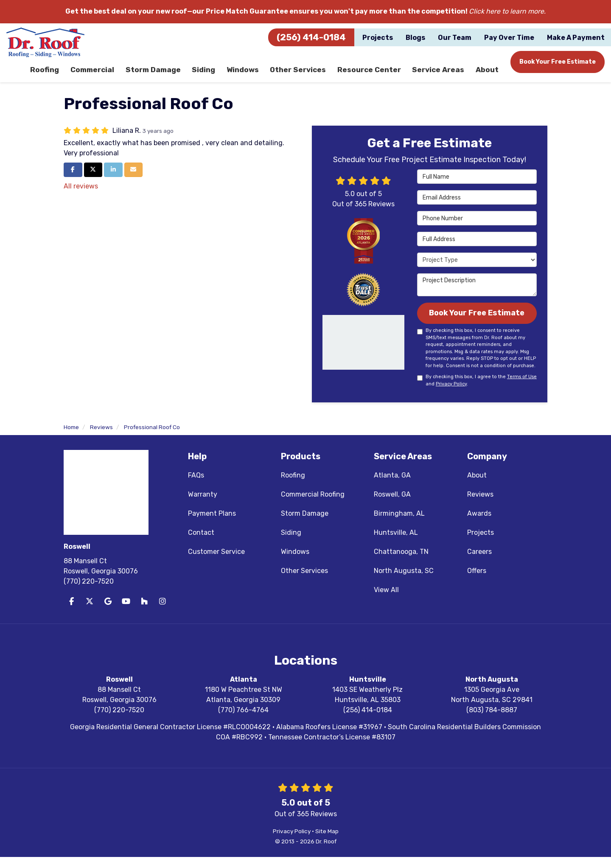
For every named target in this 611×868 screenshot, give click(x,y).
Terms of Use (522, 388)
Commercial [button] (97, 74)
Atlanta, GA (392, 486)
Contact (201, 544)
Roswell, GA (392, 505)
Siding (291, 544)
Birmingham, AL (399, 524)
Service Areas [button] (439, 74)
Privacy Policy (451, 395)
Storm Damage (305, 524)
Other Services (304, 582)
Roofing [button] (50, 74)
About (477, 486)
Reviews (480, 505)
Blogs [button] (415, 38)
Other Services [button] (302, 74)
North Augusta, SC (404, 582)
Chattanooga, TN (401, 563)
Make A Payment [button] (576, 38)
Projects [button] (378, 38)
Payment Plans (212, 524)
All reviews (81, 195)
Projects (481, 544)
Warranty (203, 505)
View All (386, 601)
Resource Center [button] (372, 74)
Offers (477, 582)
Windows (295, 563)
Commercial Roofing (313, 505)
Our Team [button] (455, 38)
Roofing (293, 486)
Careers (479, 563)
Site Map (327, 842)
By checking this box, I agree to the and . (477, 392)
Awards (479, 524)
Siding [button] (208, 74)
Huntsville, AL (396, 544)
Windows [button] (247, 74)
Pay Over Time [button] (509, 38)
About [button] (487, 74)
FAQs (196, 486)
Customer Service (216, 563)
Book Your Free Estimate (558, 62)
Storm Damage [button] (157, 74)
